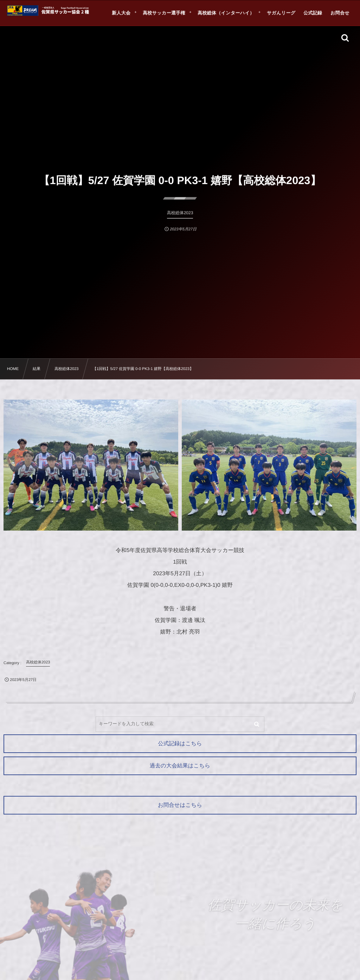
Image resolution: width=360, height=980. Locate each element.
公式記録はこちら (180, 744)
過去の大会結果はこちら (180, 766)
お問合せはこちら (180, 805)
